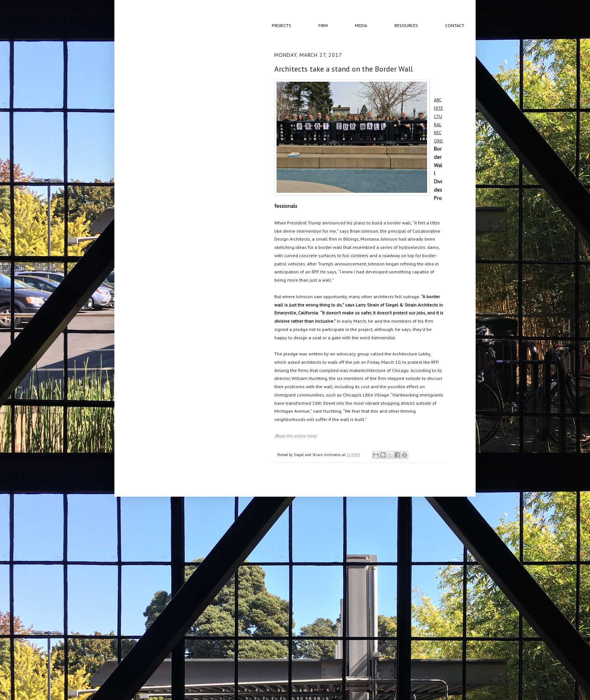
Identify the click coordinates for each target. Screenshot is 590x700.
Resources (406, 25)
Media (361, 25)
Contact (455, 25)
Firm (323, 25)
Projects (281, 25)
